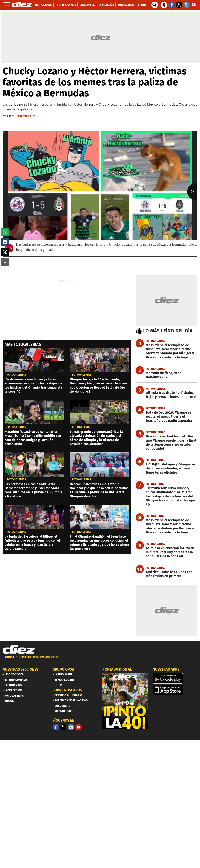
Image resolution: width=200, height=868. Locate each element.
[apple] (175, 690)
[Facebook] (56, 727)
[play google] (175, 678)
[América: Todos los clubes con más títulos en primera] (166, 574)
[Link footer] (19, 650)
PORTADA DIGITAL (117, 669)
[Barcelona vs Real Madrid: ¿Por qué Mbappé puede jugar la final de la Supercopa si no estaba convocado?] (166, 443)
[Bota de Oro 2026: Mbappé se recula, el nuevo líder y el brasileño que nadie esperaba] (166, 417)
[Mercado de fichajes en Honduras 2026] (166, 375)
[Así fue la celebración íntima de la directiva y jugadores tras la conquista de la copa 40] (166, 552)
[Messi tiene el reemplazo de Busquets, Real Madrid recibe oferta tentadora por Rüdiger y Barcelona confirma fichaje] (166, 351)
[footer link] (100, 659)
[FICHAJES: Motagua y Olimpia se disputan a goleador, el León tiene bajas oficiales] (166, 468)
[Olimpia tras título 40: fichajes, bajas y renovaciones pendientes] (166, 395)
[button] (5, 232)
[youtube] (78, 727)
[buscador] (155, 5)
